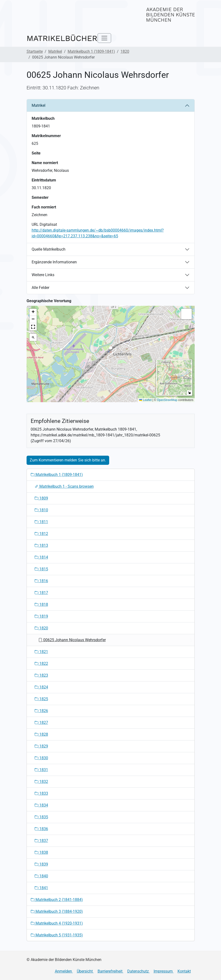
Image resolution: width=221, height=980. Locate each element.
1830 (41, 758)
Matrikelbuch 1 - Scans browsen (64, 486)
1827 (41, 723)
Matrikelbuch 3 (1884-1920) (57, 911)
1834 (41, 805)
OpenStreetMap (167, 400)
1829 (41, 746)
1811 (41, 522)
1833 (41, 793)
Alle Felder (40, 288)
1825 (41, 699)
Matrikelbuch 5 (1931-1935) (57, 935)
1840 (41, 876)
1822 (41, 663)
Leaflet (145, 400)
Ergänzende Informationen (54, 262)
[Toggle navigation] (104, 38)
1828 (41, 734)
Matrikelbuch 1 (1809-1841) (91, 51)
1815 (41, 569)
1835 (41, 817)
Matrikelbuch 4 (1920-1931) (57, 923)
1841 (41, 888)
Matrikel (55, 51)
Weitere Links (43, 275)
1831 (41, 770)
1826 (41, 711)
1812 (41, 534)
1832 (41, 782)
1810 (41, 510)
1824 (41, 687)
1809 (41, 498)
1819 (41, 616)
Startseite (35, 51)
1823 (41, 675)
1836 (41, 829)
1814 (41, 557)
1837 (41, 841)
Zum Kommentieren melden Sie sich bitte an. (68, 460)
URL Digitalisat (44, 224)
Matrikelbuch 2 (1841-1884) (57, 900)
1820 (125, 51)
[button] (111, 349)
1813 (41, 545)
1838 (41, 852)
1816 (41, 581)
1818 (41, 604)
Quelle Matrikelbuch (49, 249)
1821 (41, 652)
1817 (41, 593)
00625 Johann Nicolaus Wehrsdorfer (72, 640)
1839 (41, 864)
